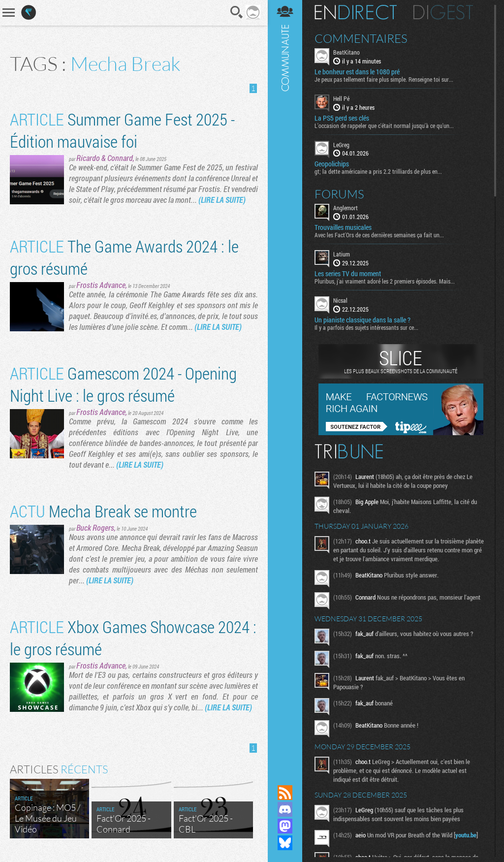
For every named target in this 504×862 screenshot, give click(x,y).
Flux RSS (285, 793)
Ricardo (88, 158)
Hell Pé (341, 98)
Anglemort (346, 208)
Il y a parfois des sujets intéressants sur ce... (366, 327)
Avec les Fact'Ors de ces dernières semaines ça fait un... (379, 235)
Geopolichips (332, 164)
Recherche (237, 12)
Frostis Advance (101, 285)
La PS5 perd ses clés (342, 118)
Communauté (285, 383)
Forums (339, 194)
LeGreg (341, 145)
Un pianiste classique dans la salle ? (362, 320)
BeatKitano (346, 52)
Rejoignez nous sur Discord (285, 809)
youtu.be (466, 835)
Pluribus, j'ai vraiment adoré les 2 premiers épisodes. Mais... (385, 281)
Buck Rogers (95, 527)
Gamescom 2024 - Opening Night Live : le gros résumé (123, 384)
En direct (356, 12)
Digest (443, 12)
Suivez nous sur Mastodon (285, 826)
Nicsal (340, 300)
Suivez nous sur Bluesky (285, 843)
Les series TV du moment (348, 274)
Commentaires (361, 38)
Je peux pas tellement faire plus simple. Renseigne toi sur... (384, 79)
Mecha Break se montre (103, 511)
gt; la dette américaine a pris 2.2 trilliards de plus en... (378, 171)
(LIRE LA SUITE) (222, 200)
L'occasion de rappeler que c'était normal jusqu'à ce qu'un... (384, 126)
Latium (342, 254)
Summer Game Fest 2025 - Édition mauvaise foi (122, 130)
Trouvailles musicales (343, 227)
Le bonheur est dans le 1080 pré (357, 72)
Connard (120, 158)
